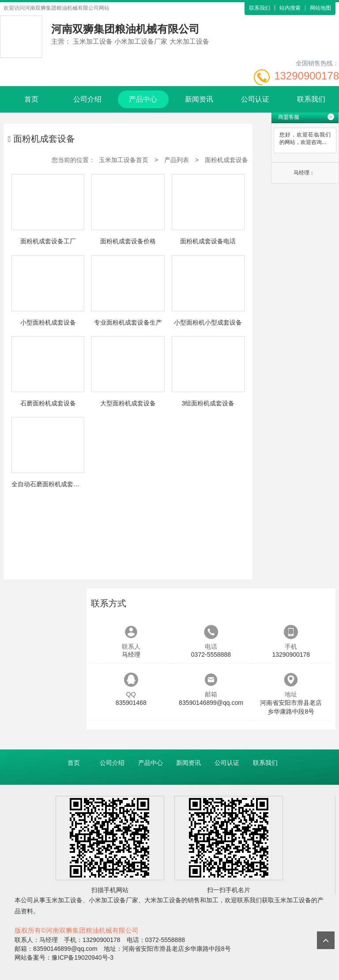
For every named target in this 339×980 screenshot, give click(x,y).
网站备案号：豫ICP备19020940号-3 (64, 957)
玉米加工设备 (64, 900)
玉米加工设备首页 (124, 160)
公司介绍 (87, 99)
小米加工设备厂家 (113, 900)
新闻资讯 (199, 99)
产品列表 (177, 160)
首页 (31, 99)
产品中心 (143, 99)
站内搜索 (290, 8)
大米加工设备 (163, 900)
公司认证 (255, 99)
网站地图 (320, 8)
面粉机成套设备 (226, 160)
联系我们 (260, 8)
